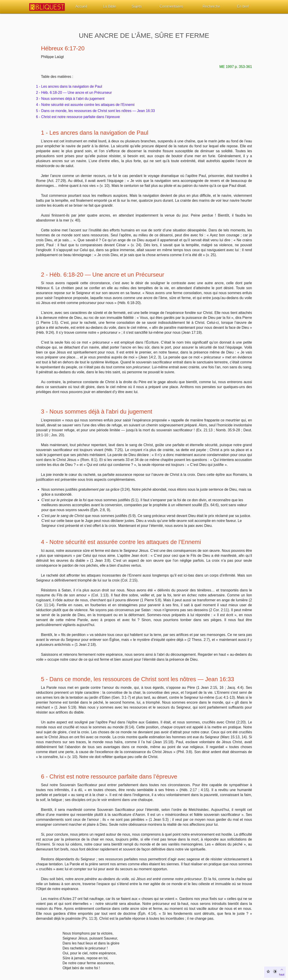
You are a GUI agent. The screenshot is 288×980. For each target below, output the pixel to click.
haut (282, 972)
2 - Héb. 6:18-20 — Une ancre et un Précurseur (74, 93)
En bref (243, 6)
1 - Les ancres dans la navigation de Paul (69, 86)
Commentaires (171, 6)
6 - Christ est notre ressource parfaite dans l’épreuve (78, 117)
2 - (45, 275)
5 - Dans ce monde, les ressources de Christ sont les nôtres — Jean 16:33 (95, 111)
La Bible (110, 6)
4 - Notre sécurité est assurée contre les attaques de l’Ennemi (85, 105)
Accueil (81, 6)
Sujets (137, 6)
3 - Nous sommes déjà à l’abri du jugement (70, 99)
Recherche (211, 6)
